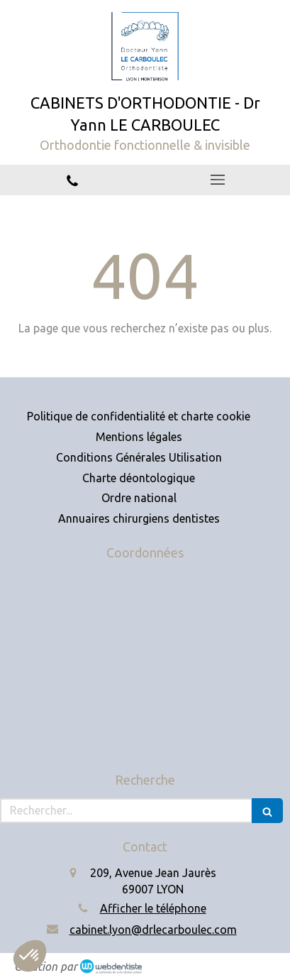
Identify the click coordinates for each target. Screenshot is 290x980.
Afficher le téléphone (153, 908)
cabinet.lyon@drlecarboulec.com (153, 930)
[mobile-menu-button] (218, 180)
